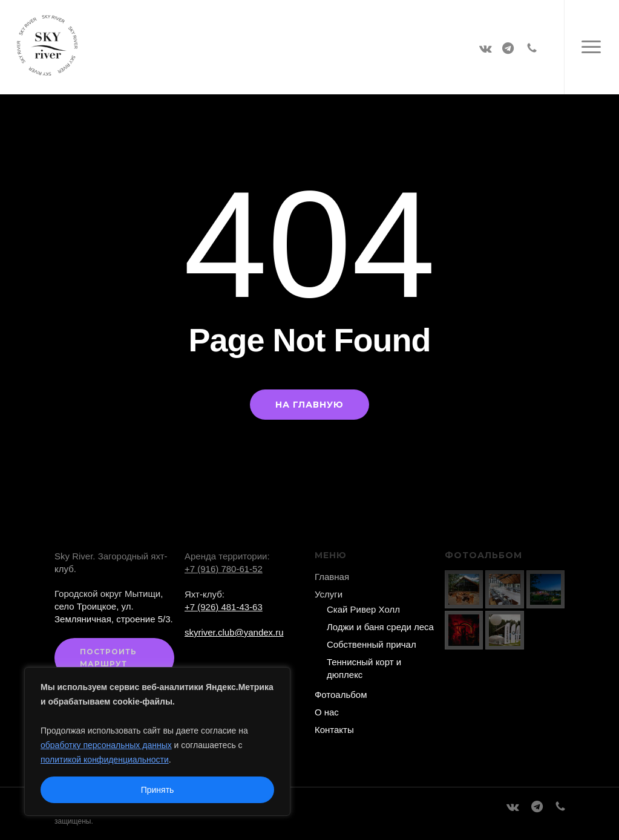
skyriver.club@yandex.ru (234, 632)
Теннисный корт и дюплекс (364, 668)
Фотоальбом (341, 695)
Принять (158, 790)
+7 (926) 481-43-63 (224, 607)
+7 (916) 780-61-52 (224, 569)
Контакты (334, 730)
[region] (157, 741)
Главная (332, 577)
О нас (327, 712)
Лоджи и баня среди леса (380, 627)
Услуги (329, 594)
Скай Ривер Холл (363, 609)
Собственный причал (372, 644)
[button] (591, 47)
